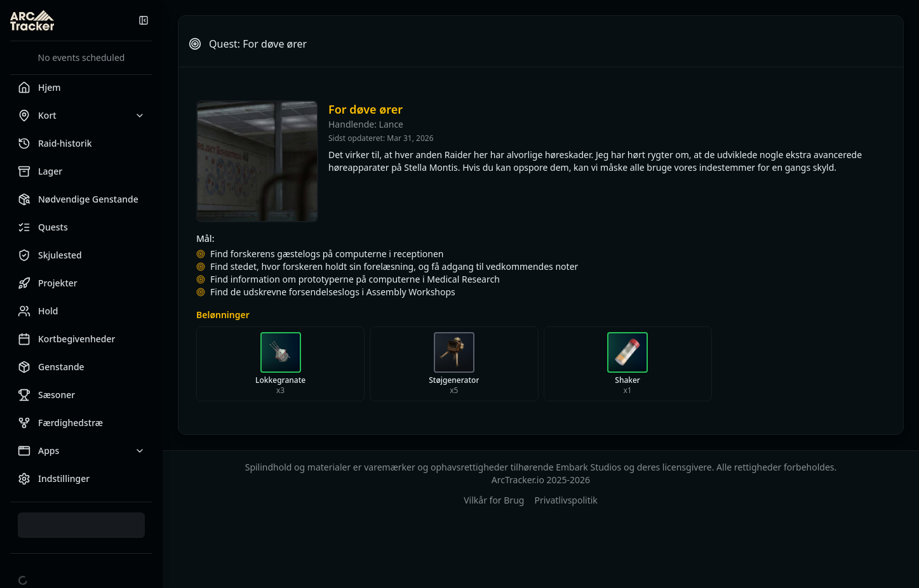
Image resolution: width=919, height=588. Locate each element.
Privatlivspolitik (566, 500)
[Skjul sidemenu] (144, 20)
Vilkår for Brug (494, 500)
